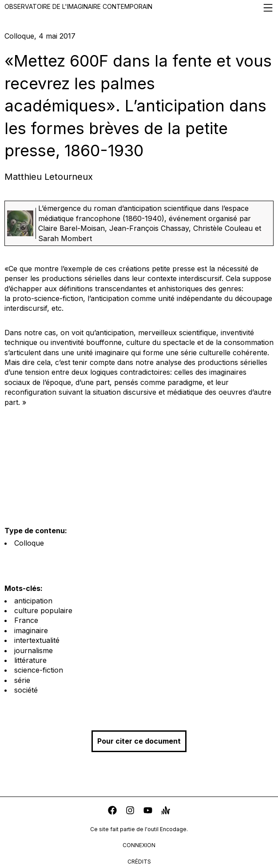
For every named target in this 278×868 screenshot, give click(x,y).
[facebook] (112, 811)
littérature (30, 660)
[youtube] (148, 811)
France (26, 620)
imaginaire (31, 630)
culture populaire (43, 610)
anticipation (33, 601)
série (22, 680)
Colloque (29, 543)
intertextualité (37, 640)
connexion (139, 845)
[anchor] (166, 811)
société (26, 690)
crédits (139, 862)
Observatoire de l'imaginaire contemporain (139, 8)
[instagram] (130, 811)
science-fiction (39, 670)
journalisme (34, 650)
